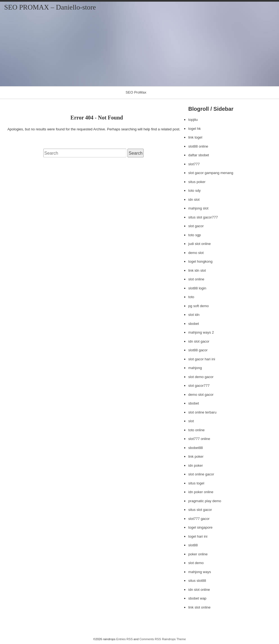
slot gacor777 (199, 386)
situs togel (196, 483)
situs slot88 (197, 581)
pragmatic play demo (205, 501)
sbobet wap (197, 598)
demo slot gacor (201, 395)
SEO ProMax (136, 92)
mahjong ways (200, 572)
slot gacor (196, 226)
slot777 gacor (199, 519)
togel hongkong (200, 261)
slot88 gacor (198, 350)
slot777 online (199, 439)
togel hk (195, 129)
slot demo (196, 563)
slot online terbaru (202, 412)
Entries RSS (125, 639)
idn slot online (199, 590)
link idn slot (197, 270)
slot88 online (198, 146)
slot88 (193, 545)
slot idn (194, 315)
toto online (196, 430)
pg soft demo (198, 306)
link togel (195, 137)
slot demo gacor (201, 377)
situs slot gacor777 (203, 217)
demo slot (196, 253)
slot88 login (197, 288)
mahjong (195, 368)
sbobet (194, 324)
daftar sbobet (199, 155)
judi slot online (199, 244)
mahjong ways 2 (201, 332)
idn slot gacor (199, 341)
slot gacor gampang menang (211, 173)
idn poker (195, 465)
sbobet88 (196, 448)
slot (191, 421)
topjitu (193, 120)
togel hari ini (198, 536)
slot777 (194, 164)
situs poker (197, 182)
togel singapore (200, 527)
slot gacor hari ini (202, 359)
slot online (196, 279)
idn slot (194, 200)
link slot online (199, 607)
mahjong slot (198, 208)
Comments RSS (150, 639)
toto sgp (195, 235)
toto (191, 297)
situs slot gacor (200, 510)
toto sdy (195, 191)
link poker (196, 456)
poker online (198, 554)
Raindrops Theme (174, 639)
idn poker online (201, 492)
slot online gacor (201, 474)
